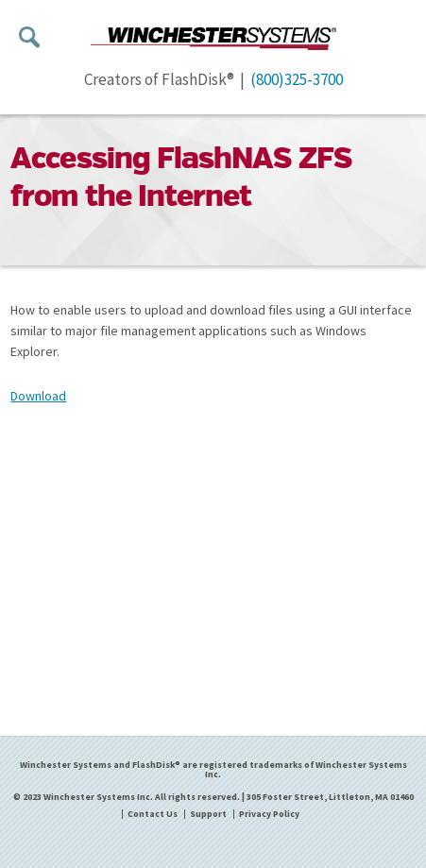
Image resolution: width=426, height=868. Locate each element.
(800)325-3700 (297, 79)
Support (208, 814)
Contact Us (153, 814)
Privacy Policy (269, 814)
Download (38, 396)
